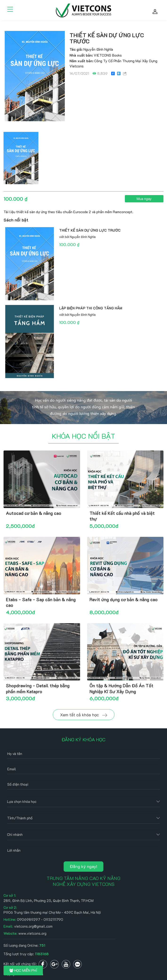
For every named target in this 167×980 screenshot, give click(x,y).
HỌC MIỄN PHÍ (23, 970)
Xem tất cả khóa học (84, 715)
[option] (35, 76)
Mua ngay (144, 199)
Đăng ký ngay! (83, 866)
